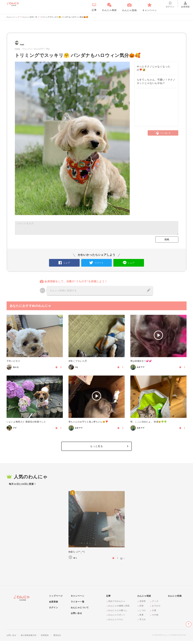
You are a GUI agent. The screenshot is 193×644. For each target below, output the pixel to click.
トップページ (56, 599)
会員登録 (54, 605)
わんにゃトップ (13, 17)
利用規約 (45, 638)
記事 (109, 599)
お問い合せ (76, 616)
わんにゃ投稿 (175, 599)
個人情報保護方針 (29, 638)
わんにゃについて (80, 611)
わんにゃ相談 (144, 599)
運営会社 (57, 638)
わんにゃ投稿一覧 (30, 17)
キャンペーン (78, 599)
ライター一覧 (78, 605)
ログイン (54, 611)
